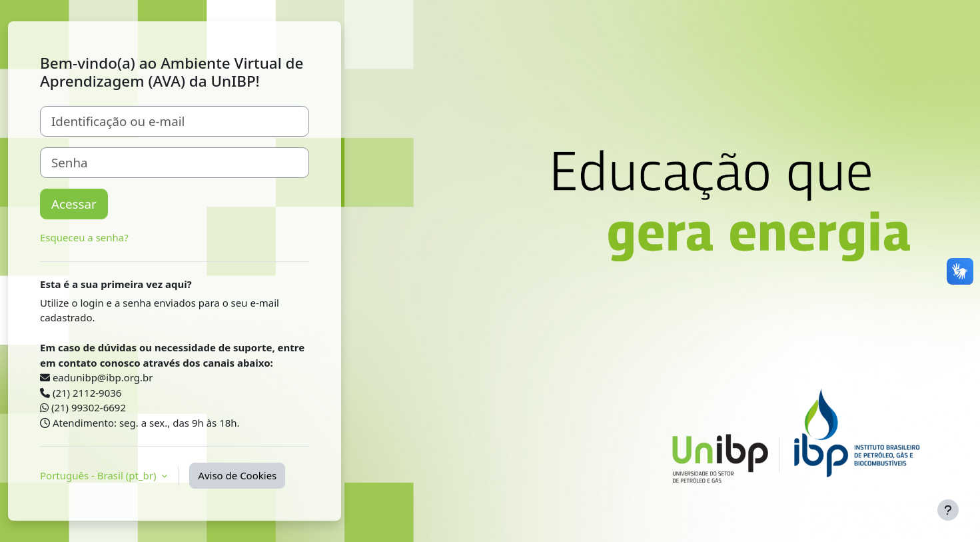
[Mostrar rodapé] (948, 510)
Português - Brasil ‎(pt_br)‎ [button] (99, 475)
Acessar (74, 204)
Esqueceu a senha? (84, 237)
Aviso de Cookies (237, 475)
